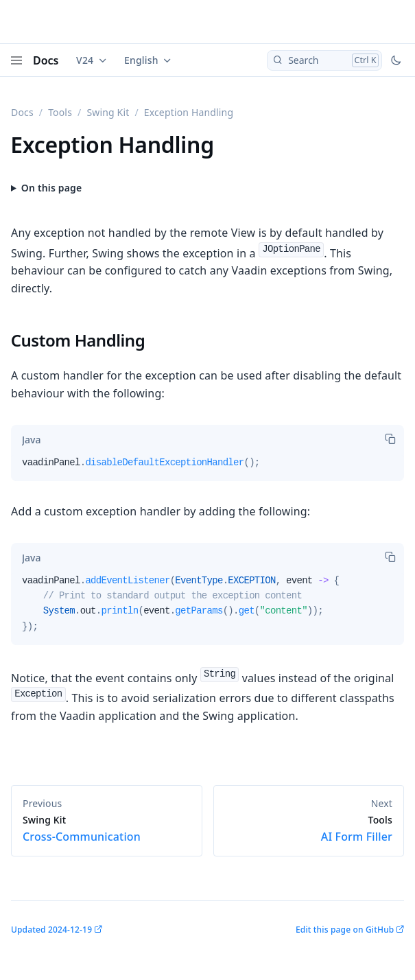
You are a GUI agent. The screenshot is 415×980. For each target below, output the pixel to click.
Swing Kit (108, 112)
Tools (60, 112)
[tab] (31, 440)
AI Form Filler (309, 829)
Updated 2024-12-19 (51, 930)
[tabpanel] (207, 468)
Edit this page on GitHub (345, 930)
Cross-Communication (107, 829)
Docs (46, 60)
